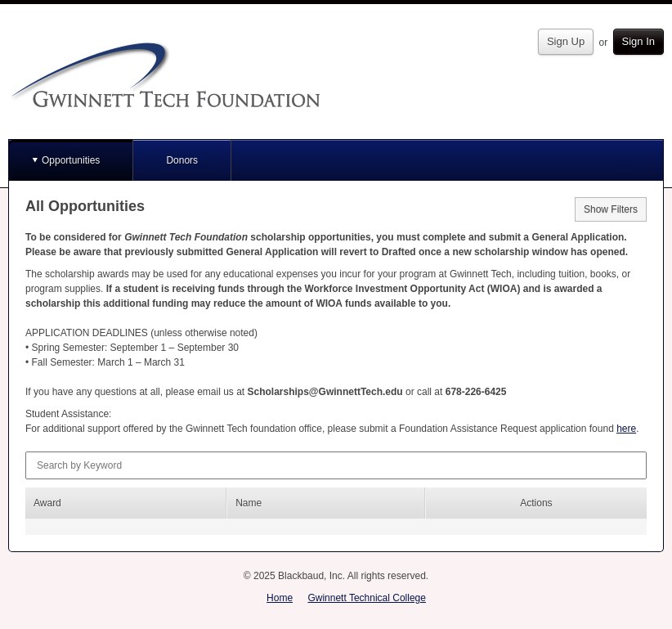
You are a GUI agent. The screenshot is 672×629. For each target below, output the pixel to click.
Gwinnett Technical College (367, 598)
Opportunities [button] (71, 160)
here (626, 429)
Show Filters (611, 209)
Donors (182, 160)
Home (280, 598)
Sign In (638, 41)
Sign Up (566, 41)
